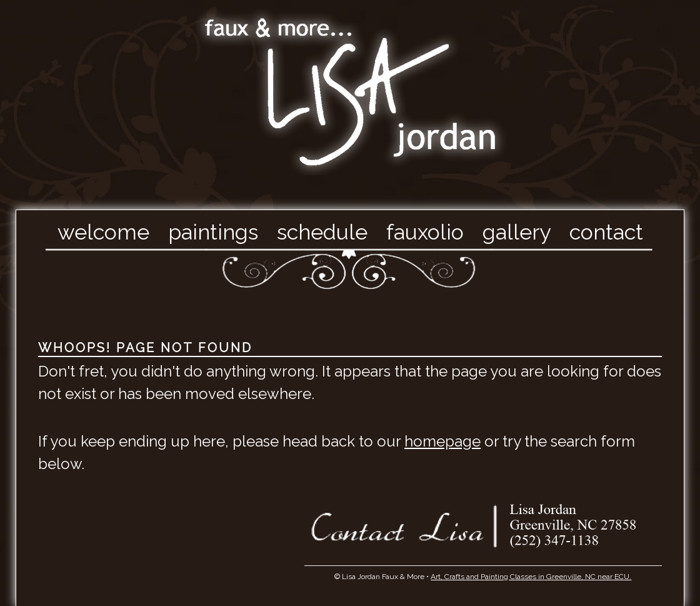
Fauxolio (425, 232)
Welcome (103, 232)
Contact (606, 232)
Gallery (517, 232)
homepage (442, 441)
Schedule (322, 232)
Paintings (213, 232)
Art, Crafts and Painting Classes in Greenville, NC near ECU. (531, 577)
